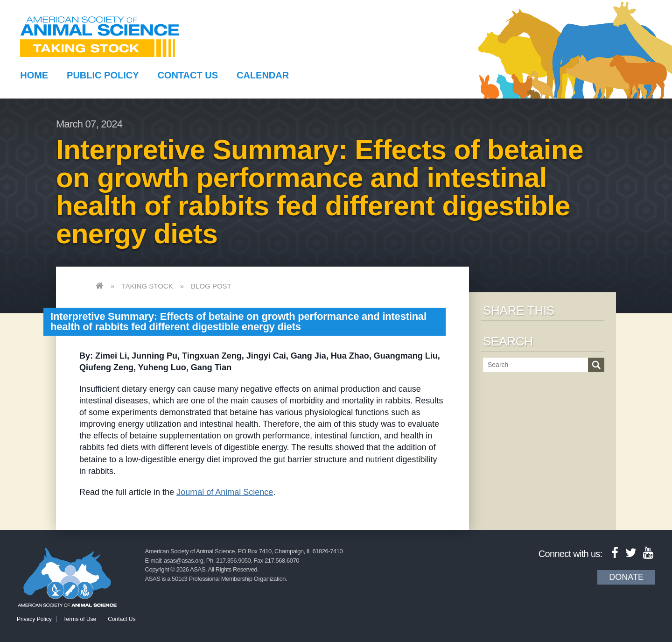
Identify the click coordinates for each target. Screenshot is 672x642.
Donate (626, 577)
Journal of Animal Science (225, 492)
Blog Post (211, 286)
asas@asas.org (184, 561)
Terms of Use (80, 619)
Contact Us (188, 75)
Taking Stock (147, 286)
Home (34, 75)
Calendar (263, 75)
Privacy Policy (34, 619)
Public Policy (103, 75)
